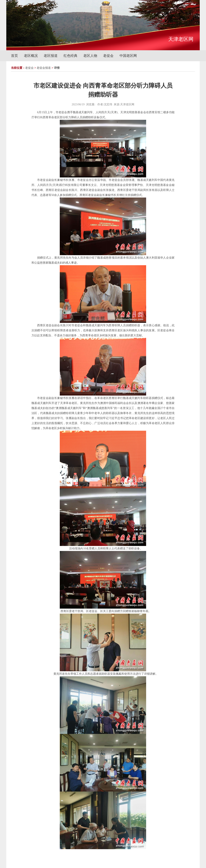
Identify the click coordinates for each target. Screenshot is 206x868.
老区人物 (90, 56)
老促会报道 (44, 68)
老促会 (108, 56)
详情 (57, 68)
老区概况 (31, 56)
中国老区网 (128, 56)
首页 (14, 56)
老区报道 (51, 56)
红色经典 (70, 56)
